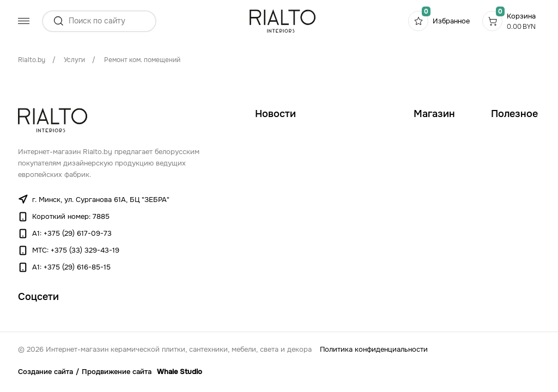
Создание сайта (46, 372)
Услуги (74, 60)
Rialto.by (32, 60)
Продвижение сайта (117, 372)
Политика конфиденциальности (374, 349)
